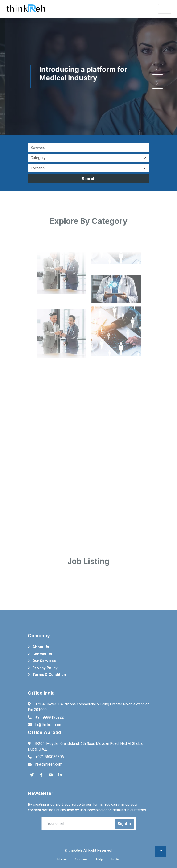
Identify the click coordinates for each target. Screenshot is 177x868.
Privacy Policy (45, 668)
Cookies (81, 859)
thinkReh (75, 850)
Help (99, 859)
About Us (41, 647)
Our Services (44, 661)
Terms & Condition (49, 674)
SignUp (124, 824)
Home (62, 859)
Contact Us (42, 654)
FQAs (116, 859)
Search (89, 179)
